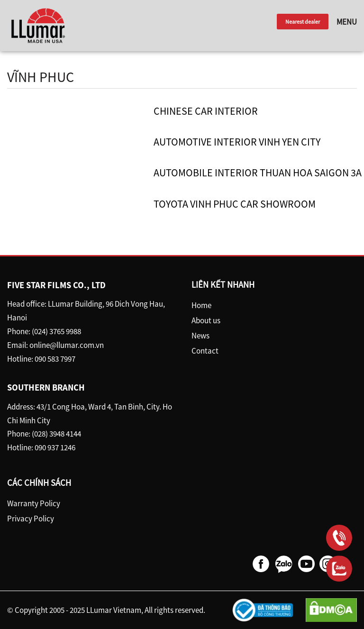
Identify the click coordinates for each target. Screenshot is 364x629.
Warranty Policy (34, 503)
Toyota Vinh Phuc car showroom (235, 204)
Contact (205, 351)
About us (206, 320)
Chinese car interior (206, 111)
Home (201, 305)
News (200, 336)
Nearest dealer (303, 22)
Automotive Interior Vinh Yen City (237, 142)
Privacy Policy (31, 519)
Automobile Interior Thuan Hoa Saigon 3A (258, 173)
